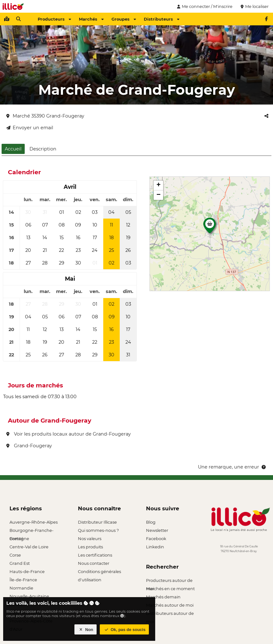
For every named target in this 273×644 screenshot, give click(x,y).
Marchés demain (163, 597)
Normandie (21, 588)
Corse (15, 555)
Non (86, 630)
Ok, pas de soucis (124, 630)
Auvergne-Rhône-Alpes (34, 522)
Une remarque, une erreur (232, 467)
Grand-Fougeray (29, 446)
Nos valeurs (90, 539)
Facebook (156, 539)
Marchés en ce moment (170, 589)
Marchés (91, 19)
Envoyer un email (30, 128)
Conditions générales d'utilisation (99, 572)
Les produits (90, 547)
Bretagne (19, 539)
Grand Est (20, 563)
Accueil (13, 149)
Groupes (124, 19)
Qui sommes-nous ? (98, 530)
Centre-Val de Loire (29, 547)
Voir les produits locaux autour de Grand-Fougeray (69, 434)
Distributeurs (162, 19)
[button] (210, 227)
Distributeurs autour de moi (170, 614)
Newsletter (157, 530)
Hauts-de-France (27, 571)
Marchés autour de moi (170, 605)
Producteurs (54, 19)
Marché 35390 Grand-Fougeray (45, 116)
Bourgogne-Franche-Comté (32, 531)
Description (43, 149)
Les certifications (95, 555)
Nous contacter (94, 563)
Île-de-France (23, 580)
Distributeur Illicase (97, 522)
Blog (151, 522)
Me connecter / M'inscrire (204, 6)
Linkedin (155, 547)
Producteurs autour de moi (169, 581)
